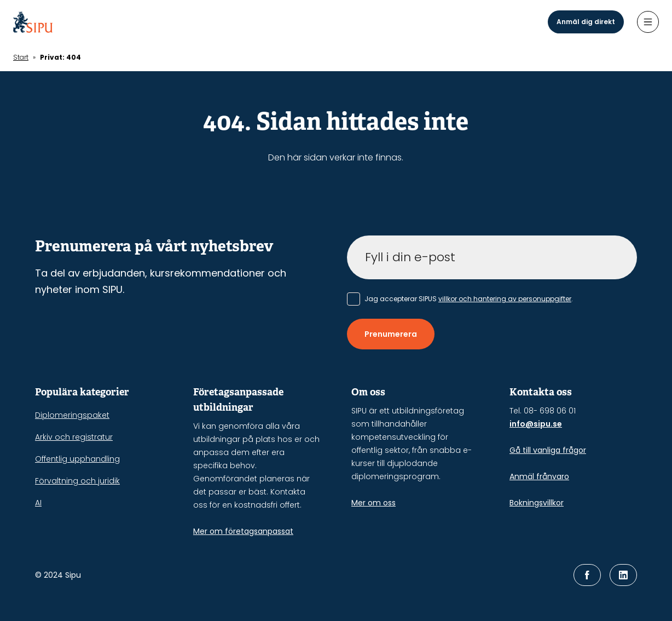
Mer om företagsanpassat (243, 531)
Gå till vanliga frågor (548, 450)
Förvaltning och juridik (77, 481)
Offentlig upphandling (77, 459)
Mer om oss (373, 503)
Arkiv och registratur (74, 437)
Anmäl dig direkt (586, 22)
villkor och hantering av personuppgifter (505, 299)
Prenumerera (391, 334)
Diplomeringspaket (72, 415)
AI (38, 503)
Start (21, 57)
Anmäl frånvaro (539, 476)
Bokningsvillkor (537, 503)
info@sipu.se (536, 424)
